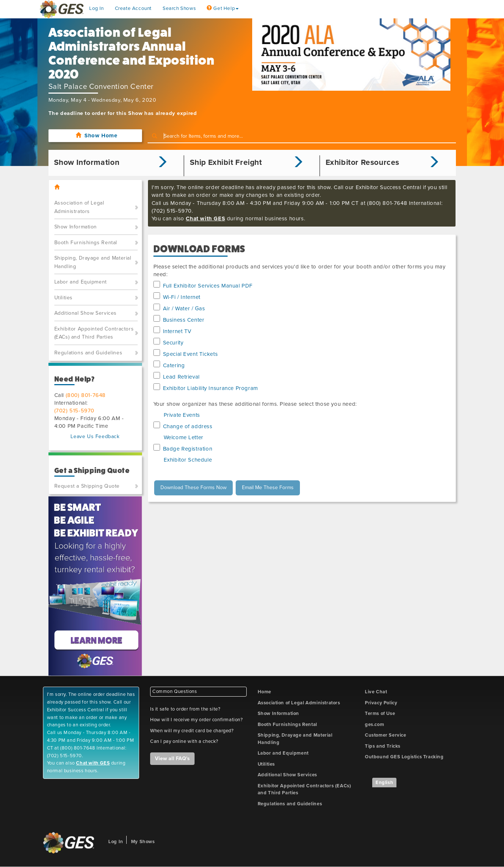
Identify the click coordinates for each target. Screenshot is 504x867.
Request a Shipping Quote (87, 486)
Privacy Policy (381, 703)
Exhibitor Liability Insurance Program (211, 388)
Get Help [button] (223, 8)
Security (173, 343)
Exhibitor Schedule (188, 460)
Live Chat (376, 692)
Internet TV (177, 331)
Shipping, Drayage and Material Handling (93, 262)
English (384, 783)
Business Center (184, 320)
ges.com (374, 725)
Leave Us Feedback (95, 436)
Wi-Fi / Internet (182, 297)
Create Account (133, 8)
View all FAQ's (172, 758)
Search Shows (179, 8)
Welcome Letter (184, 437)
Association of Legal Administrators (79, 207)
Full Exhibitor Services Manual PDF (208, 286)
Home (264, 692)
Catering (174, 365)
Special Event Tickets (191, 354)
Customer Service (386, 735)
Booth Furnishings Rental (86, 243)
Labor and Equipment (81, 282)
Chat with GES (205, 218)
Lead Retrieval (181, 377)
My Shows (143, 842)
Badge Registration (188, 449)
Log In (97, 8)
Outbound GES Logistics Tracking (404, 757)
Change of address (188, 426)
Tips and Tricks (383, 746)
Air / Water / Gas (184, 308)
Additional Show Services (86, 313)
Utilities (64, 298)
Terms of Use (380, 714)
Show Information (76, 227)
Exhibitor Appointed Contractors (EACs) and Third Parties (94, 333)
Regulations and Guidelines (88, 353)
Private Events (182, 415)
